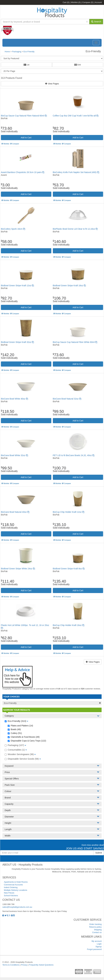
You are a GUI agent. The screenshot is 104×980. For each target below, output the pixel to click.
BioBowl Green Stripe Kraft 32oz (17, 342)
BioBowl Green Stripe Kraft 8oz (69, 569)
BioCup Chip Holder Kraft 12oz (69, 512)
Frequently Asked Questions (41, 965)
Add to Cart (26, 138)
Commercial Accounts (13, 885)
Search (96, 22)
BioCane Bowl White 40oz (14, 399)
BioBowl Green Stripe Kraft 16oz (69, 285)
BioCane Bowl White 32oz (14, 455)
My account (97, 941)
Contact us (97, 932)
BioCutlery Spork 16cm (13, 229)
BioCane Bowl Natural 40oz (15, 512)
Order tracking (95, 924)
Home (7, 52)
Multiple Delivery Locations (16, 890)
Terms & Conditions (11, 965)
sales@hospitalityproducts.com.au (17, 907)
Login (99, 944)
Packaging (17, 52)
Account (98, 2)
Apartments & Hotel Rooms (16, 882)
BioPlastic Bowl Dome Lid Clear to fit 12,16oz (75, 229)
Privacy (24, 965)
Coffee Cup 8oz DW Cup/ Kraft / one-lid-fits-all (76, 116)
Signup (99, 947)
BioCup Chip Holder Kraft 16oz (69, 625)
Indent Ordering (11, 887)
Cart (66, 2)
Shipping (98, 930)
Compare (88, 2)
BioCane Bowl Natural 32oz (67, 399)
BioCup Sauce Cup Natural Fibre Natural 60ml (24, 116)
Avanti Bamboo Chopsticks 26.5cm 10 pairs (23, 172)
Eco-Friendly (29, 52)
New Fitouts (9, 893)
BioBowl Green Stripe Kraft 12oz (17, 285)
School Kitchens (11, 896)
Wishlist (76, 2)
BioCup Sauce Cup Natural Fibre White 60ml (75, 342)
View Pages (52, 84)
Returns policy (95, 927)
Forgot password (94, 949)
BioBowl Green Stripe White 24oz (18, 569)
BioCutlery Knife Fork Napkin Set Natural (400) (76, 172)
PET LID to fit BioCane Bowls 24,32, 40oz (74, 455)
